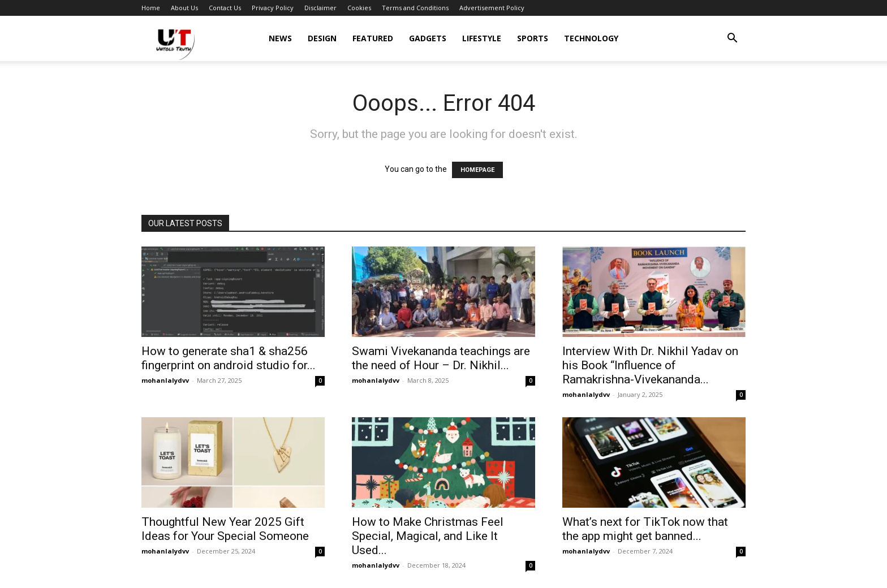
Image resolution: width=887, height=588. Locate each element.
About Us (184, 8)
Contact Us (225, 8)
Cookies (359, 8)
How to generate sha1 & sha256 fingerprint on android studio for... (229, 358)
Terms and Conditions (415, 8)
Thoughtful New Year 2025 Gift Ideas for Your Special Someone (225, 529)
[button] (732, 39)
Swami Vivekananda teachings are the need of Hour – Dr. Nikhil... (441, 358)
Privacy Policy (273, 8)
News (280, 38)
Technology (591, 38)
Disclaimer (320, 8)
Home (151, 8)
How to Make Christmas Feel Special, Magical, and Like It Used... (428, 536)
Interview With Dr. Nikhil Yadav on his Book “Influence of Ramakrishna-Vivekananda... (650, 365)
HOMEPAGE (477, 170)
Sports (533, 38)
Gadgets (428, 38)
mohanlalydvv (165, 380)
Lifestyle (482, 38)
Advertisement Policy (492, 8)
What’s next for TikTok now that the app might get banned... (645, 529)
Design (322, 38)
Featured (373, 38)
